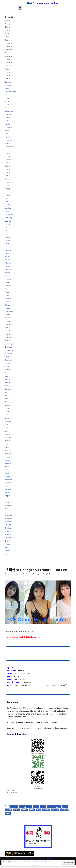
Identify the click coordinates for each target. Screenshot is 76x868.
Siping (7, 358)
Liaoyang (8, 222)
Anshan (8, 21)
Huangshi (8, 151)
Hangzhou (8, 128)
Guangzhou (9, 112)
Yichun (7, 495)
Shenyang (8, 345)
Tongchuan (9, 404)
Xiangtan (8, 449)
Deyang (8, 76)
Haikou (7, 121)
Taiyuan (8, 384)
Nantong (8, 280)
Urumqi (7, 410)
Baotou (7, 30)
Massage (9, 813)
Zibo (7, 550)
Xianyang (8, 456)
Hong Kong (9, 141)
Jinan (7, 177)
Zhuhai (7, 543)
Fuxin (7, 102)
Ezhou (7, 89)
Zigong (7, 553)
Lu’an (7, 248)
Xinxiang (8, 466)
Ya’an (7, 475)
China (22, 809)
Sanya (7, 329)
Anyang (8, 24)
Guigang (8, 115)
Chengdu (8, 60)
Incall (66, 809)
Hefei (7, 134)
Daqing (7, 73)
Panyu (7, 297)
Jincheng (8, 180)
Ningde (7, 290)
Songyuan (8, 362)
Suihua (7, 365)
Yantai (7, 488)
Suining (8, 368)
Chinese (29, 809)
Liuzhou (8, 241)
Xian (7, 446)
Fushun (8, 99)
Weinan (8, 420)
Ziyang (7, 557)
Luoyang (8, 251)
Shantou (8, 342)
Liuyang (8, 238)
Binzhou (8, 40)
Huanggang (9, 147)
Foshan (8, 95)
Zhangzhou (9, 521)
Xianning (8, 453)
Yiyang (7, 505)
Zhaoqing (8, 524)
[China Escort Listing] (42, 3)
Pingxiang (8, 300)
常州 (67, 813)
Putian (7, 303)
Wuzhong (8, 440)
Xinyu (7, 469)
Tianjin (7, 394)
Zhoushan (8, 540)
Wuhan (7, 430)
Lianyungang (9, 215)
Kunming (8, 193)
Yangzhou (8, 485)
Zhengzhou (9, 527)
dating (36, 809)
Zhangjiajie (9, 517)
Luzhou (8, 254)
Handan (8, 125)
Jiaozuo (8, 164)
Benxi (7, 37)
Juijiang (8, 189)
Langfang (8, 206)
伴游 (62, 813)
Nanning (8, 277)
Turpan (7, 407)
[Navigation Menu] (20, 8)
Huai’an (8, 144)
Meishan (8, 261)
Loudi (7, 245)
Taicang (8, 381)
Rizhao (7, 323)
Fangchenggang (10, 92)
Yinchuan (8, 492)
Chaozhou (8, 56)
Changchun (9, 47)
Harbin (7, 131)
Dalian (7, 69)
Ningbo (7, 287)
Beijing (7, 34)
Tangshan (8, 391)
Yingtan (8, 498)
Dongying (8, 86)
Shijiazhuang (9, 352)
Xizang (7, 472)
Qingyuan (8, 310)
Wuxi (7, 433)
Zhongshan (9, 534)
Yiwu (7, 501)
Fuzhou (8, 105)
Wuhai (7, 427)
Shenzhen (8, 349)
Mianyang (8, 264)
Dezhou (8, 79)
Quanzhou (8, 319)
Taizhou (8, 388)
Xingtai (7, 462)
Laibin (7, 199)
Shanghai (8, 332)
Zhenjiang (8, 531)
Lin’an (7, 229)
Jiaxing (7, 167)
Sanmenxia (9, 326)
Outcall (17, 813)
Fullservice (52, 809)
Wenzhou (8, 423)
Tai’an (7, 378)
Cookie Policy (36, 865)
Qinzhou (8, 316)
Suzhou (8, 375)
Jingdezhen (9, 183)
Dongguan (8, 82)
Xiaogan (8, 459)
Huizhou (8, 154)
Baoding (8, 27)
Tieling (7, 401)
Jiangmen (8, 160)
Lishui (7, 235)
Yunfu (7, 514)
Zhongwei (8, 537)
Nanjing (8, 274)
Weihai (7, 417)
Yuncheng (8, 508)
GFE (60, 809)
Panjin (7, 293)
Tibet (7, 397)
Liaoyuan (8, 225)
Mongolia (8, 267)
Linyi (7, 232)
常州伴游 (8, 817)
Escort (43, 809)
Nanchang (8, 271)
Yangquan (8, 482)
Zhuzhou (8, 547)
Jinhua (7, 186)
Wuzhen (8, 436)
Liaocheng (8, 219)
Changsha (8, 50)
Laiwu (7, 203)
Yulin (7, 511)
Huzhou (8, 157)
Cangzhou (8, 43)
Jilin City (8, 173)
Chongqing (9, 63)
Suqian (7, 371)
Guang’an (8, 108)
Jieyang (8, 170)
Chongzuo (8, 66)
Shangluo (8, 336)
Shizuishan (9, 355)
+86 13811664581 (12, 795)
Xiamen (8, 443)
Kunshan (8, 196)
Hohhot (7, 138)
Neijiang (8, 284)
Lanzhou (8, 209)
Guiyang (8, 118)
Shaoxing (8, 339)
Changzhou (9, 53)
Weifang (8, 414)
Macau (7, 258)
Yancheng (8, 479)
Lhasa (7, 212)
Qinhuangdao (9, 313)
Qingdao (8, 306)
